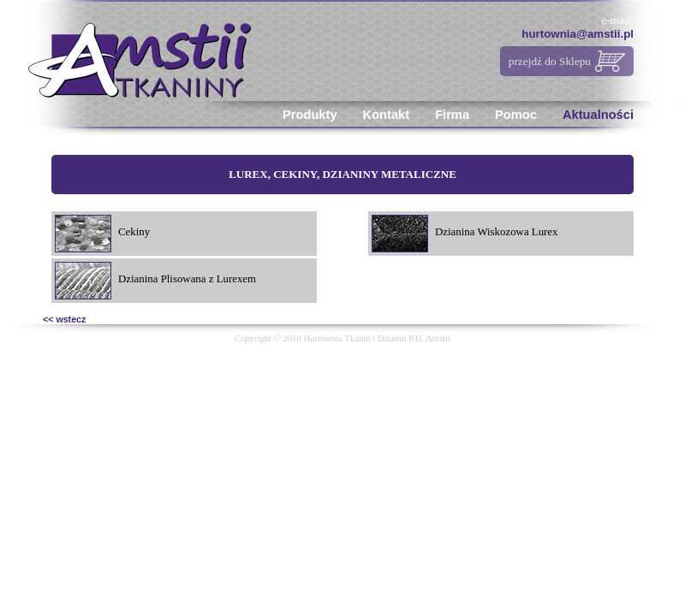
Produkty (310, 115)
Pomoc (516, 115)
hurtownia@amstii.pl (578, 34)
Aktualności (598, 115)
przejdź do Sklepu (550, 61)
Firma (452, 115)
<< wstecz (64, 319)
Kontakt (387, 115)
